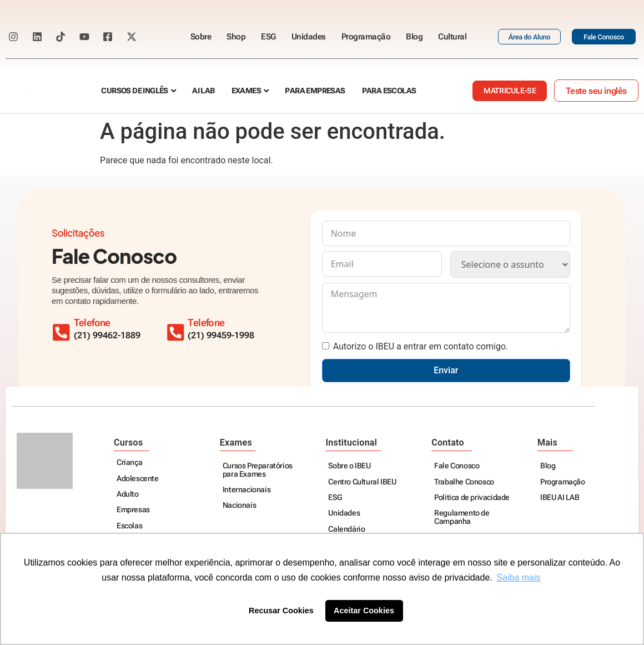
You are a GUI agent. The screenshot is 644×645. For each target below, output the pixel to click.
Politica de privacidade (472, 498)
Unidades (309, 37)
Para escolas (389, 91)
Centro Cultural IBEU (362, 482)
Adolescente (138, 479)
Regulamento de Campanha (462, 517)
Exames (246, 91)
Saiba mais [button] (518, 577)
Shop (236, 37)
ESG (268, 37)
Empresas (133, 510)
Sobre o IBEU (349, 466)
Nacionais (239, 506)
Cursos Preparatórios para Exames (258, 470)
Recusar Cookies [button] (281, 611)
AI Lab (203, 91)
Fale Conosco (457, 466)
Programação (366, 37)
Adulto (128, 495)
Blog (414, 37)
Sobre (201, 37)
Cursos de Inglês (134, 91)
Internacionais (246, 490)
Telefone (213, 323)
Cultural (452, 37)
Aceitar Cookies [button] (364, 611)
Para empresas (315, 91)
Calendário (346, 530)
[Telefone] (179, 329)
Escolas (129, 526)
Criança (129, 463)
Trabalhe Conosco (464, 482)
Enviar (446, 370)
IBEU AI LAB (560, 498)
